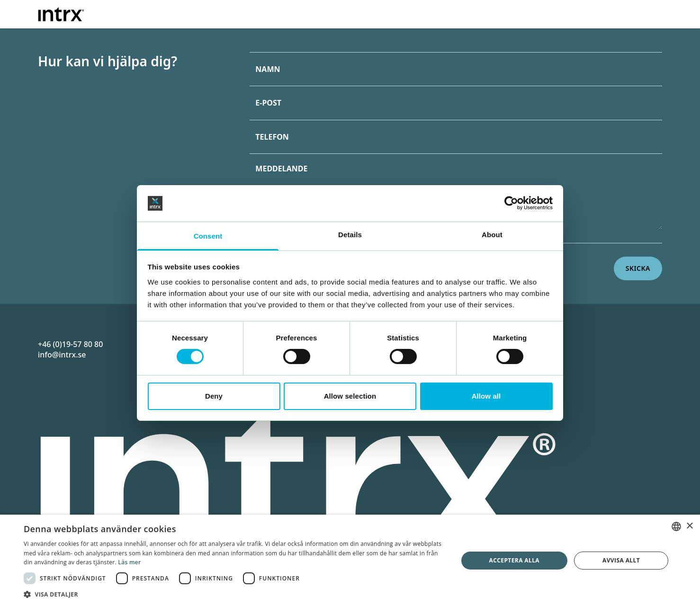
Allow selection (350, 396)
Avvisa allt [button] (621, 560)
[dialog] (350, 560)
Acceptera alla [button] (515, 560)
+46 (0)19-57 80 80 (70, 344)
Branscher (447, 13)
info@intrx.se (62, 355)
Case (507, 13)
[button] (234, 594)
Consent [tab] (208, 236)
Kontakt (614, 13)
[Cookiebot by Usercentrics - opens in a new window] (511, 203)
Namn (268, 69)
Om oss (553, 13)
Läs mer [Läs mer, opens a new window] (129, 562)
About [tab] (492, 235)
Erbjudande (384, 13)
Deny (214, 396)
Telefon (272, 137)
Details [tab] (350, 235)
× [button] (689, 526)
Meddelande (281, 169)
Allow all (486, 396)
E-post (268, 103)
